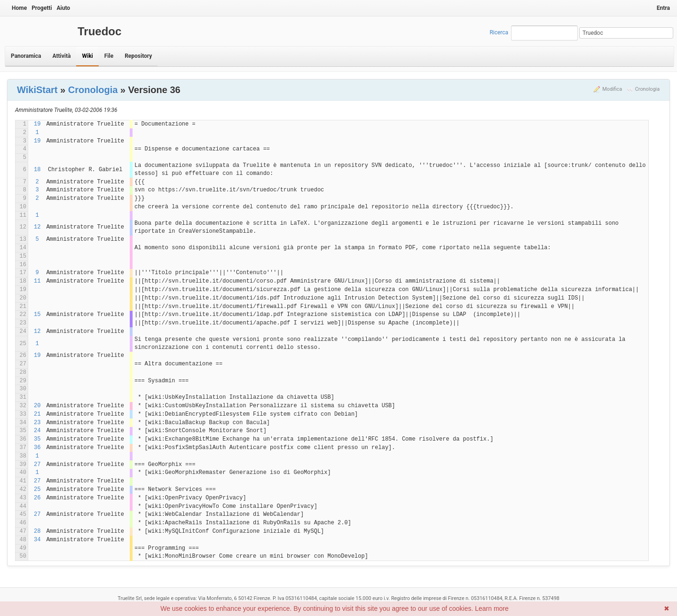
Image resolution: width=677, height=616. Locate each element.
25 (37, 490)
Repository (138, 56)
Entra (663, 8)
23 (37, 423)
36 (37, 448)
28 (37, 531)
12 (37, 227)
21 (37, 414)
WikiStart (37, 90)
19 (37, 124)
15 (37, 315)
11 (37, 281)
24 (37, 431)
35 (37, 439)
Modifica (612, 89)
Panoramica (26, 56)
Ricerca (499, 32)
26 (37, 498)
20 (37, 406)
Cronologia (647, 89)
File (109, 56)
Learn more (492, 608)
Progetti (42, 8)
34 (37, 540)
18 (37, 170)
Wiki (87, 56)
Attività (61, 56)
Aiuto (63, 8)
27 (37, 465)
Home (19, 8)
